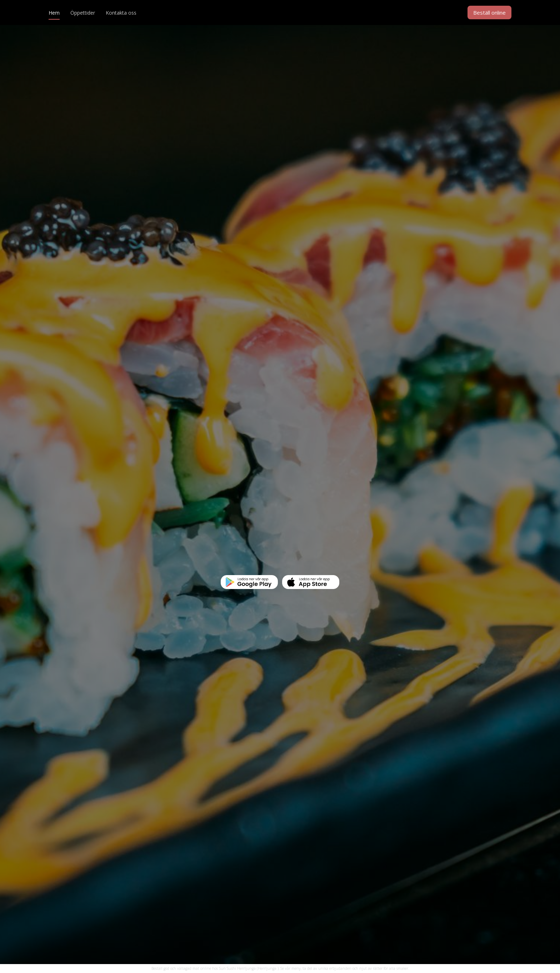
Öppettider (83, 13)
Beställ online (489, 13)
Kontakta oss (121, 13)
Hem (54, 13)
